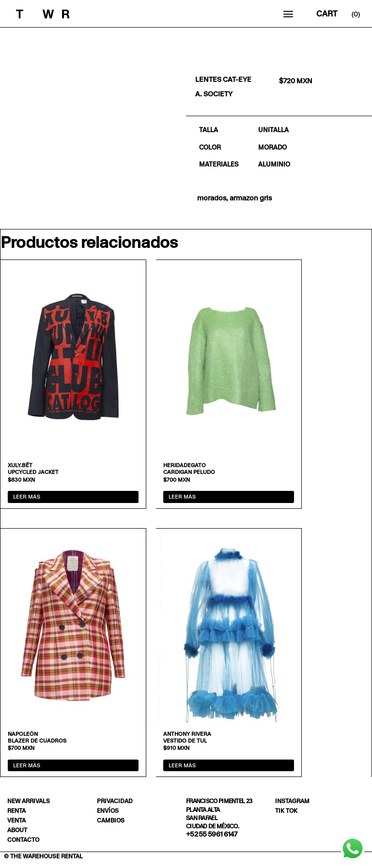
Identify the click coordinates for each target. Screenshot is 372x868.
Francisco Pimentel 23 (219, 801)
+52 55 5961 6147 (212, 834)
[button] (288, 14)
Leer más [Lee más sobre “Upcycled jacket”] (27, 497)
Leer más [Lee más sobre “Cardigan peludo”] (182, 497)
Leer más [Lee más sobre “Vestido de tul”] (182, 765)
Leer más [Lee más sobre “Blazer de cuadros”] (27, 765)
